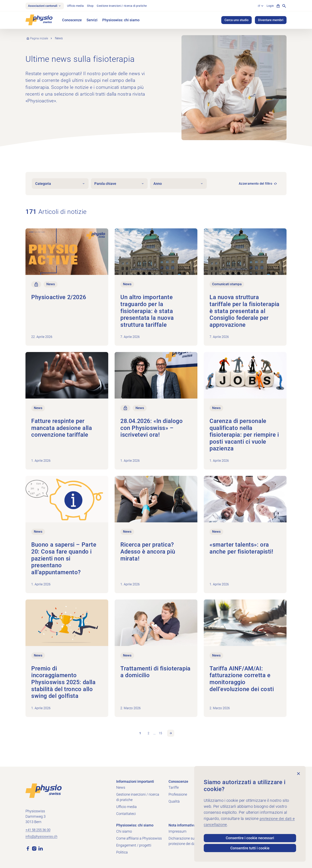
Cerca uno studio (236, 21)
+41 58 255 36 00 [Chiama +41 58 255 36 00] (39, 830)
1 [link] (139, 737)
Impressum (177, 831)
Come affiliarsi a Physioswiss (139, 838)
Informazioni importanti (135, 781)
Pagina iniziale (41, 39)
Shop (94, 6)
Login (269, 6)
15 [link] (161, 737)
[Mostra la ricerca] (284, 6)
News (121, 787)
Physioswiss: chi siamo (121, 21)
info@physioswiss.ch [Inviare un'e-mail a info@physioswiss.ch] (42, 837)
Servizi (92, 21)
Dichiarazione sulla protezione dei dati (183, 841)
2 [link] (148, 737)
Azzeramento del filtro (255, 184)
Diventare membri (271, 21)
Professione (178, 794)
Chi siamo (124, 831)
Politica (122, 852)
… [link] (155, 737)
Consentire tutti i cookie (250, 847)
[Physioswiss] (39, 21)
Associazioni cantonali (47, 6)
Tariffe (174, 787)
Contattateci (126, 814)
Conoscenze (72, 21)
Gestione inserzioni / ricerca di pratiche (126, 6)
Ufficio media (79, 6)
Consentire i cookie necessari (250, 835)
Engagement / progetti (134, 845)
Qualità (174, 801)
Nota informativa (182, 825)
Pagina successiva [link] (172, 737)
